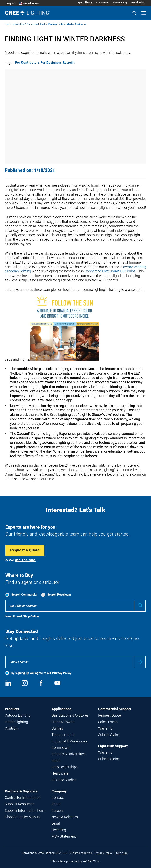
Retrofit (69, 62)
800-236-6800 (25, 560)
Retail (56, 760)
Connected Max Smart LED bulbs (110, 271)
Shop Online (31, 616)
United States (29, 3)
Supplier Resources (19, 804)
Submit (140, 662)
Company (59, 791)
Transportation (63, 735)
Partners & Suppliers (21, 791)
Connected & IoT (36, 24)
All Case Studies (64, 780)
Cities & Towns (63, 722)
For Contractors (27, 62)
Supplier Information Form (25, 810)
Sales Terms (108, 722)
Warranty (105, 728)
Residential (138, 2)
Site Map (122, 853)
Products (12, 709)
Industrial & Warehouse (69, 741)
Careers (58, 810)
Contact (58, 797)
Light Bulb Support (113, 746)
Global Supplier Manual (23, 817)
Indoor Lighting (16, 722)
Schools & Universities (69, 754)
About (56, 804)
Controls (11, 728)
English (11, 3)
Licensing (59, 830)
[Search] (134, 13)
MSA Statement (64, 836)
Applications (61, 709)
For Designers (51, 62)
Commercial (61, 747)
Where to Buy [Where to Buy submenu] (120, 2)
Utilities (57, 728)
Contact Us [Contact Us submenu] (102, 2)
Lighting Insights (14, 24)
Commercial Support (115, 709)
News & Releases (65, 817)
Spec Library (85, 2)
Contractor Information (23, 797)
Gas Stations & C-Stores (70, 715)
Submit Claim (109, 735)
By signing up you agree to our (41, 673)
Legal (56, 823)
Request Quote (109, 715)
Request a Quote (25, 550)
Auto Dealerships (65, 767)
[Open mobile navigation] (144, 13)
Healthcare (60, 773)
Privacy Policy (62, 673)
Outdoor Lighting (18, 715)
